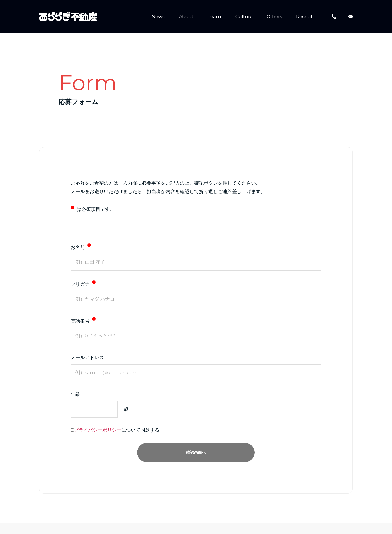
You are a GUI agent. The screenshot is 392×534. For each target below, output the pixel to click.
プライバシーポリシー (98, 430)
